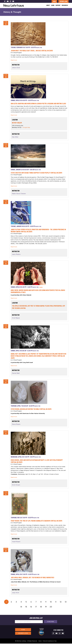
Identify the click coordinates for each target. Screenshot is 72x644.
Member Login (63, 1)
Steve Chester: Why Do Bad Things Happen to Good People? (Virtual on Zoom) (36, 173)
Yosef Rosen (16, 542)
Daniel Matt (16, 374)
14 (21, 607)
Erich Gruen (16, 485)
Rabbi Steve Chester (19, 194)
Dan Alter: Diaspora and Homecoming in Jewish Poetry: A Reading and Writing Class (38, 104)
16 (31, 607)
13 (66, 602)
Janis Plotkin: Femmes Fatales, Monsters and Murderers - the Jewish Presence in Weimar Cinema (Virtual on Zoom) (38, 231)
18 (41, 607)
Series (41, 288)
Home (54, 1)
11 (56, 602)
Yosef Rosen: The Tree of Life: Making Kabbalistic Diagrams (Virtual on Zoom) (36, 521)
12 (61, 602)
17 (36, 607)
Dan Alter (15, 137)
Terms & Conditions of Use (50, 641)
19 (46, 607)
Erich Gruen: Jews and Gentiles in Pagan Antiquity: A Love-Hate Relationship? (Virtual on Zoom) (37, 462)
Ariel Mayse (16, 318)
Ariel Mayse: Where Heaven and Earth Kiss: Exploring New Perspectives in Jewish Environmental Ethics (38, 292)
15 (26, 607)
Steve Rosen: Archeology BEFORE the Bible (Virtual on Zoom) (31, 410)
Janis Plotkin (16, 255)
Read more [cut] (14, 61)
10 (51, 602)
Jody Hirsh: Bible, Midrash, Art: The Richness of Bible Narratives (32, 578)
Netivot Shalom (17, 123)
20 (51, 607)
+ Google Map (26, 128)
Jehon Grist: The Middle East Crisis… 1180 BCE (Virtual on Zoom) (32, 51)
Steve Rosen (16, 425)
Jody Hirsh (16, 593)
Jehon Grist (16, 68)
